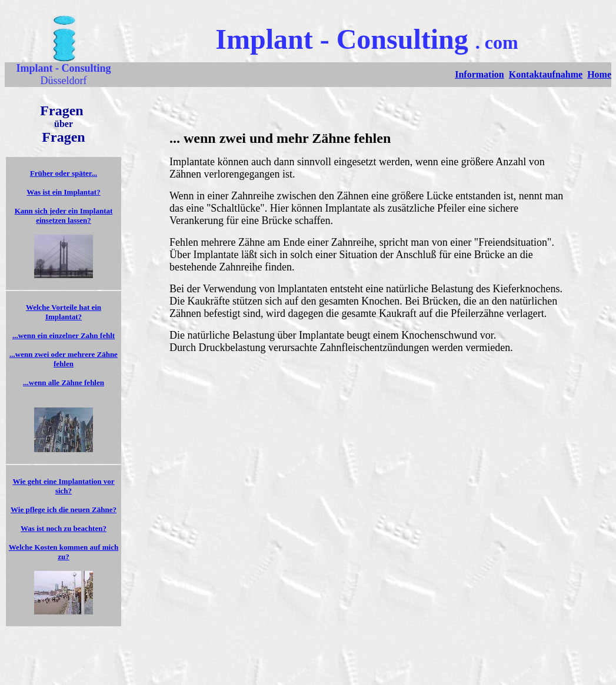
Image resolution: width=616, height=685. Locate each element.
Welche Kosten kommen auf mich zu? (64, 552)
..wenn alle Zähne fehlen (64, 382)
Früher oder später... (64, 173)
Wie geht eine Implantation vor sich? (63, 486)
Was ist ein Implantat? (63, 192)
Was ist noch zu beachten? (64, 528)
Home (599, 74)
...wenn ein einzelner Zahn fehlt (64, 335)
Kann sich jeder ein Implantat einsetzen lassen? (64, 215)
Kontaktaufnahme (546, 74)
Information (480, 74)
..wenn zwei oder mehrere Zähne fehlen (64, 359)
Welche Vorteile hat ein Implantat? (64, 312)
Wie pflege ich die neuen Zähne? (64, 509)
